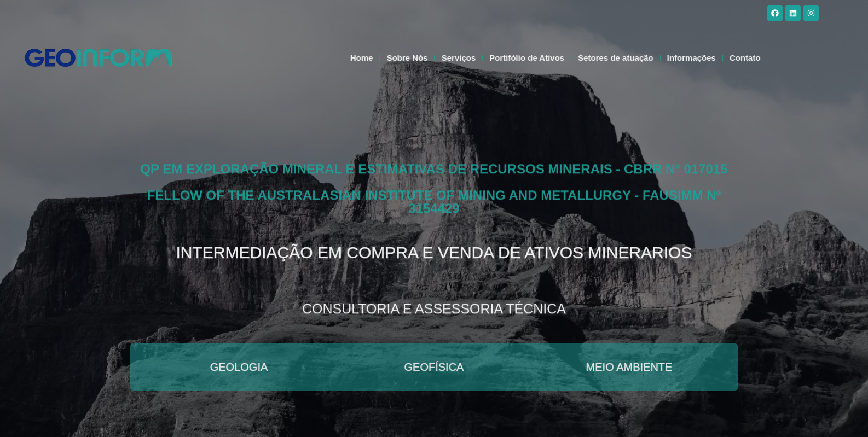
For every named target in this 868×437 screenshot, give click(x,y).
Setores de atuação (641, 58)
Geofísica (434, 367)
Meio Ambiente (629, 367)
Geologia (239, 367)
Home (386, 58)
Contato (770, 58)
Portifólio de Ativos (552, 58)
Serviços (484, 58)
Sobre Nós (432, 58)
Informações (716, 58)
